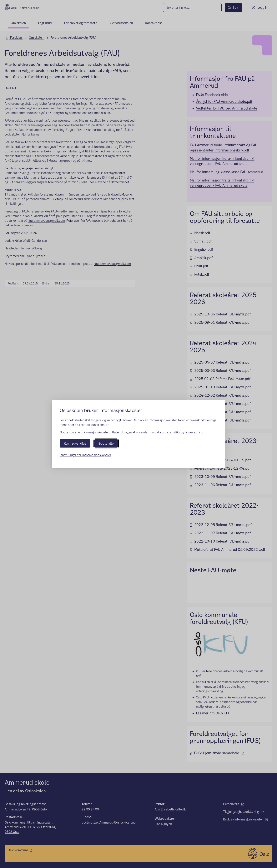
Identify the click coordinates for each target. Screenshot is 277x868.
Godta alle (106, 443)
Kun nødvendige (75, 443)
